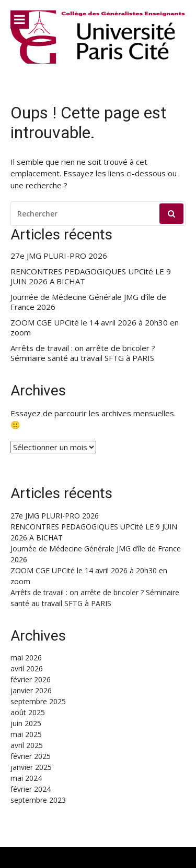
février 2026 (31, 679)
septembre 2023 (38, 800)
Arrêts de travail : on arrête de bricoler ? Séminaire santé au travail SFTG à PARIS (83, 353)
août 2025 (28, 712)
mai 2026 (26, 658)
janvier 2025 (31, 767)
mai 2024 (26, 778)
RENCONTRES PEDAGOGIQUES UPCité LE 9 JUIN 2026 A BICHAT (91, 277)
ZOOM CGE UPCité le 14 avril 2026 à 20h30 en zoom (95, 328)
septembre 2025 (38, 701)
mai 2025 (26, 734)
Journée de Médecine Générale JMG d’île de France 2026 (88, 302)
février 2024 (31, 789)
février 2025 (31, 756)
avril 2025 (27, 745)
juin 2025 (26, 723)
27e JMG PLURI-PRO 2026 (59, 256)
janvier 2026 (31, 690)
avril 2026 (27, 668)
